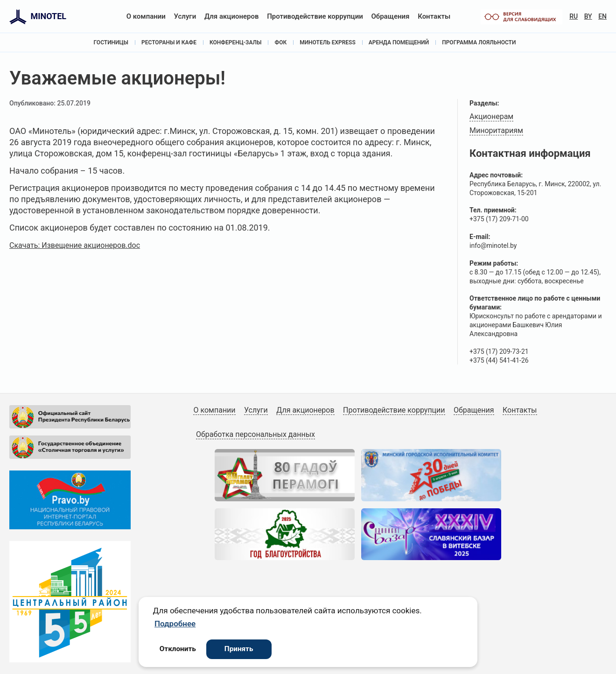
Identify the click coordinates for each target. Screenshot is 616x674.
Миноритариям (496, 130)
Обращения (390, 16)
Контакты (434, 16)
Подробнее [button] (175, 624)
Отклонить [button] (178, 649)
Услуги (185, 16)
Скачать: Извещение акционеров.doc (75, 245)
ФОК (280, 42)
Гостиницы (111, 42)
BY (588, 16)
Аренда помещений (399, 42)
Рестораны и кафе (169, 42)
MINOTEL (48, 16)
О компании (146, 16)
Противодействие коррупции (315, 16)
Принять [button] (239, 649)
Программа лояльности (479, 42)
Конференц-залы (236, 42)
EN (602, 16)
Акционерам (491, 116)
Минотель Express (328, 42)
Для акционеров (232, 16)
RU (574, 16)
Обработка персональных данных (255, 434)
